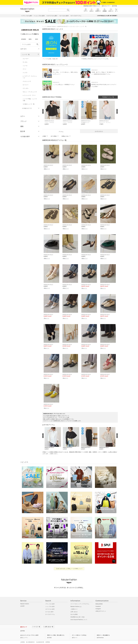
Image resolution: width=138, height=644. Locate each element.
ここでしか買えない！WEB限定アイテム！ (64, 85)
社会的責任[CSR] (40, 639)
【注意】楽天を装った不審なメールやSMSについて (69, 566)
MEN (30, 39)
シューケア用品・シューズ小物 (30, 100)
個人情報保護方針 (30, 639)
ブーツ (24, 69)
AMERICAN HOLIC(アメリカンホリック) (68, 27)
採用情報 (48, 639)
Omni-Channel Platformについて (79, 617)
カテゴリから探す (50, 607)
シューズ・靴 (26, 55)
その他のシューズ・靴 (29, 104)
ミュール (25, 66)
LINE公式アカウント (101, 609)
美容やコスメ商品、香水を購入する (56, 633)
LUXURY (22, 604)
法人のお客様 (74, 612)
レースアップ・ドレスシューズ (30, 77)
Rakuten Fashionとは (76, 604)
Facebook (98, 604)
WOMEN (24, 39)
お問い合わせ (74, 609)
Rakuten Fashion (51, 27)
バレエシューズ (27, 81)
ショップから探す (50, 604)
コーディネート (99, 131)
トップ (44, 27)
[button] (53, 114)
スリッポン (26, 88)
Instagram (98, 606)
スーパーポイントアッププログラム (80, 601)
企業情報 (22, 639)
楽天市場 (114, 6)
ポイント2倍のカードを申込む (79, 633)
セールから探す (49, 609)
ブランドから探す (50, 601)
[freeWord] (30, 44)
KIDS (37, 39)
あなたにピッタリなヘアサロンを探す (29, 633)
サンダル (25, 62)
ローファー (26, 85)
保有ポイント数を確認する (103, 633)
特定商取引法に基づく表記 (78, 614)
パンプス (25, 73)
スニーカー (26, 59)
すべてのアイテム (50, 612)
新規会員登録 (99, 601)
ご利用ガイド (74, 607)
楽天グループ (105, 6)
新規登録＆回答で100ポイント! (92, 6)
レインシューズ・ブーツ (29, 95)
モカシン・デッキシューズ (30, 92)
